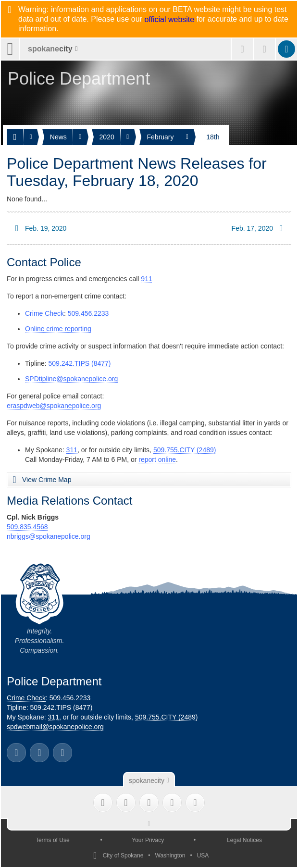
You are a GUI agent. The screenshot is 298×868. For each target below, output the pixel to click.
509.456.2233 (88, 313)
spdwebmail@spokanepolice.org (55, 727)
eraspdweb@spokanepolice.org (54, 406)
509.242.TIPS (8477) (80, 363)
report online (157, 459)
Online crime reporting (58, 329)
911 (146, 279)
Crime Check (44, 313)
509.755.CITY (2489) (185, 450)
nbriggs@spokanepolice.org (49, 536)
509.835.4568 (27, 527)
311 (72, 450)
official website (169, 20)
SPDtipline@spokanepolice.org (71, 379)
